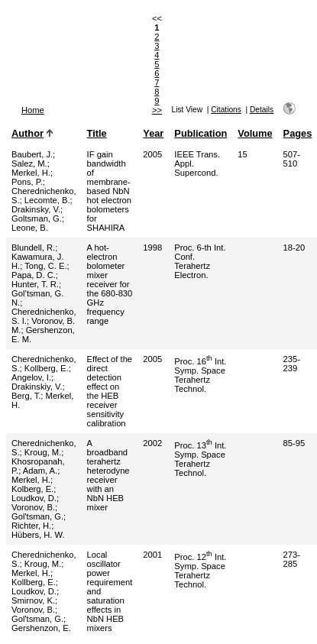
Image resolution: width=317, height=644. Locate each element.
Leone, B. (30, 228)
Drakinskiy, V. (37, 387)
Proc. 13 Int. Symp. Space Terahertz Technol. (200, 459)
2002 (152, 443)
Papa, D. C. (34, 275)
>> (157, 110)
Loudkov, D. (34, 498)
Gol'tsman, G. (37, 516)
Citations (226, 110)
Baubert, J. (32, 154)
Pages (298, 133)
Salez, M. (29, 163)
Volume (255, 133)
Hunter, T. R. (35, 284)
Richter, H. (31, 526)
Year (153, 133)
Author (27, 133)
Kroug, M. (43, 452)
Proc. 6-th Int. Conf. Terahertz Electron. (200, 261)
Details (262, 110)
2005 (152, 154)
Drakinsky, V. (36, 209)
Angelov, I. (31, 377)
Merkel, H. (31, 173)
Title (97, 133)
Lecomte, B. (47, 200)
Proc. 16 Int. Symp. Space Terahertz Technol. (200, 375)
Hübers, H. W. (38, 535)
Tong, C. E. (45, 266)
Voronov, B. (33, 507)
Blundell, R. (33, 248)
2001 (152, 555)
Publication (201, 133)
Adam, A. (40, 471)
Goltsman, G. (37, 218)
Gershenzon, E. (41, 628)
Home (33, 110)
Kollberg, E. (47, 368)
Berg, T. (26, 396)
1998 (152, 248)
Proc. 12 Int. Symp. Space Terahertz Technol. (200, 571)
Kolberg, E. (32, 489)
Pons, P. (27, 182)
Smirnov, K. (33, 600)
